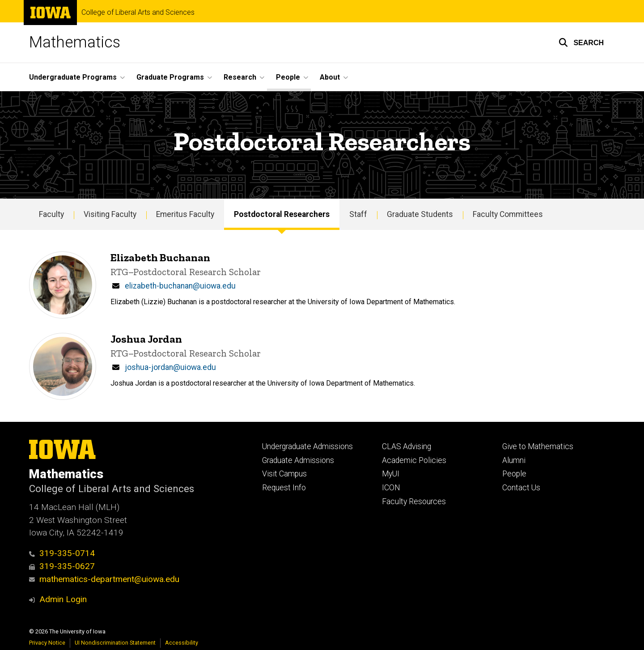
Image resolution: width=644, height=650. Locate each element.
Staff (358, 214)
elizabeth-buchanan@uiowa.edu (180, 286)
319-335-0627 (62, 566)
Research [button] (240, 77)
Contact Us (521, 488)
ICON (391, 488)
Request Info (284, 488)
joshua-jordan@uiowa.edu (170, 367)
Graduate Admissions (298, 460)
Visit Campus (284, 474)
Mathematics (75, 42)
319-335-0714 (62, 553)
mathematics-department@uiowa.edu (104, 579)
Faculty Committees (508, 214)
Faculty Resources (414, 501)
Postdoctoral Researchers (282, 214)
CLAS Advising (407, 446)
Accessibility (182, 643)
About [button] (330, 77)
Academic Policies (414, 460)
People (514, 474)
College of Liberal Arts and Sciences (138, 13)
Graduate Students (420, 214)
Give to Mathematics (538, 446)
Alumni (514, 460)
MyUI (391, 474)
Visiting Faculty (110, 214)
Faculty (51, 214)
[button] (581, 42)
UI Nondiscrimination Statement (115, 643)
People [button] (288, 77)
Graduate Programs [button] (170, 77)
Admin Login (63, 599)
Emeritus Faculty (185, 214)
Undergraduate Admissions (307, 446)
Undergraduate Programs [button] (73, 77)
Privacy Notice (47, 643)
